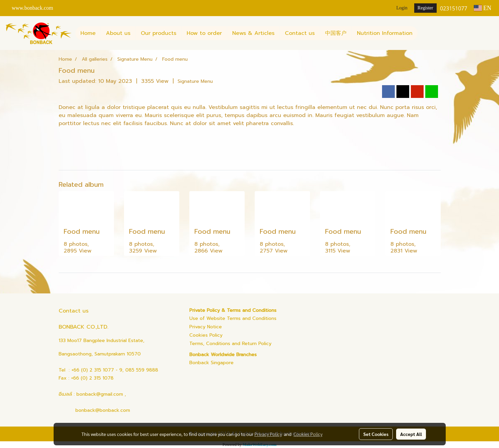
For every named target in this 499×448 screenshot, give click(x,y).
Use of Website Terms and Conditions (233, 318)
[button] (424, 33)
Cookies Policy (206, 335)
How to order (204, 33)
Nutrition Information (385, 33)
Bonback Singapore (211, 363)
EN (483, 8)
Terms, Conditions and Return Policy (230, 344)
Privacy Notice (206, 327)
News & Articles (253, 33)
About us (118, 33)
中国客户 (336, 33)
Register (425, 8)
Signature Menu (195, 81)
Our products (159, 33)
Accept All (411, 434)
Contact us (300, 33)
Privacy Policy (268, 434)
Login (402, 8)
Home (88, 33)
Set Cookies (376, 434)
